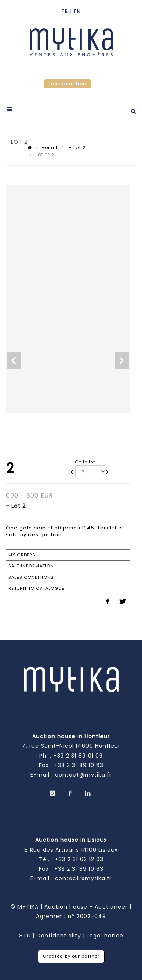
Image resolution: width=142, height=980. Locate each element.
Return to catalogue (36, 588)
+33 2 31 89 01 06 (78, 756)
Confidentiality (59, 936)
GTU (25, 936)
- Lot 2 (76, 147)
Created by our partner (71, 956)
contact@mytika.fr (83, 775)
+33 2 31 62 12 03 (79, 859)
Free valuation (67, 84)
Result (50, 147)
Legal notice (105, 936)
